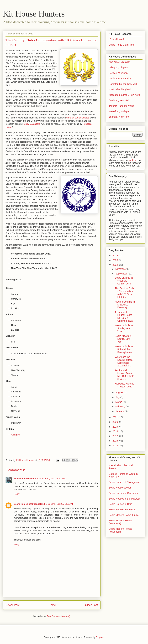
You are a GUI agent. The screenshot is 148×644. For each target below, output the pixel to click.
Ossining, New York (119, 100)
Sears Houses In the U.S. (122, 510)
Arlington (16, 435)
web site (133, 160)
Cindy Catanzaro (32, 124)
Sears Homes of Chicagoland (29, 504)
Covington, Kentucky (120, 79)
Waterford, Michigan (120, 111)
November (121, 269)
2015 (116, 445)
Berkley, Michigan (118, 73)
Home (52, 605)
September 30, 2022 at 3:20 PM (51, 479)
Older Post (91, 605)
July (118, 397)
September (121, 274)
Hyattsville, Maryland (120, 89)
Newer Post (12, 605)
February (120, 407)
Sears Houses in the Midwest (124, 499)
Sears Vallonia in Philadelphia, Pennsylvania (124, 349)
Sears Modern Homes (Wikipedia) (120, 530)
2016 (116, 441)
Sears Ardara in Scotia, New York (123, 339)
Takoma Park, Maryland (121, 106)
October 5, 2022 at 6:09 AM (59, 504)
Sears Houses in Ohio (120, 504)
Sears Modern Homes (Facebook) (120, 522)
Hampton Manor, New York (123, 84)
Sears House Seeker (120, 488)
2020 (116, 422)
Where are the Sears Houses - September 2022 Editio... (124, 361)
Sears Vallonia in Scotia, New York (124, 328)
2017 (116, 436)
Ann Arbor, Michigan (120, 62)
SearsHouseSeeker (24, 479)
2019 (116, 427)
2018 (116, 431)
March (119, 402)
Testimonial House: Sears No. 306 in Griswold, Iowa (124, 316)
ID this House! (116, 39)
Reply (17, 494)
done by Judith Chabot (77, 118)
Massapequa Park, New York (124, 95)
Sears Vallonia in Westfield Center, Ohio (124, 281)
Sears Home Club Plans (122, 45)
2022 (116, 265)
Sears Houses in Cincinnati (123, 493)
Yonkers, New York (119, 117)
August (119, 392)
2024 (116, 256)
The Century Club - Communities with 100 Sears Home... (124, 293)
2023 (116, 260)
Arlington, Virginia (118, 67)
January (120, 411)
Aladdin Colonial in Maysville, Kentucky (125, 305)
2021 (116, 417)
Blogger (100, 637)
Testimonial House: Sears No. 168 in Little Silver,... (124, 375)
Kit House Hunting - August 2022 (125, 385)
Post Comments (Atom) (58, 616)
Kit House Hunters (34, 14)
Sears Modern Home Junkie (124, 515)
